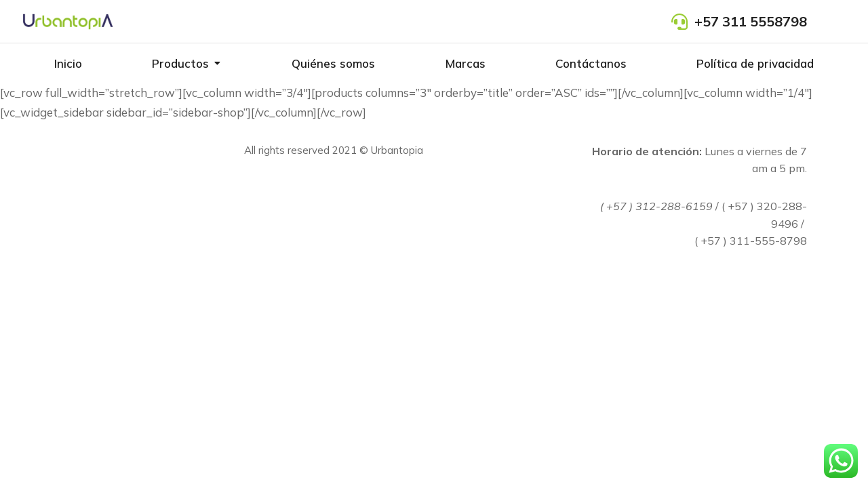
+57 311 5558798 (751, 21)
